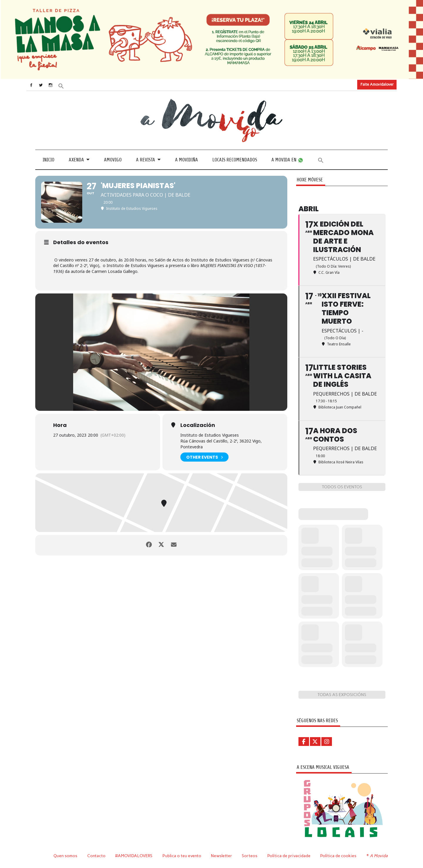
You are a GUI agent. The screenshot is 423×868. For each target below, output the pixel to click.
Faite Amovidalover (377, 84)
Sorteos (250, 856)
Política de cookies (339, 856)
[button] (67, 85)
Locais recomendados (235, 159)
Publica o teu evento (183, 856)
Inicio (48, 159)
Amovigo (113, 159)
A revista (146, 159)
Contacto (96, 856)
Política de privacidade (290, 856)
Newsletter (222, 856)
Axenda (76, 159)
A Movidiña (187, 159)
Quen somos (65, 856)
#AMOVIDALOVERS (134, 856)
